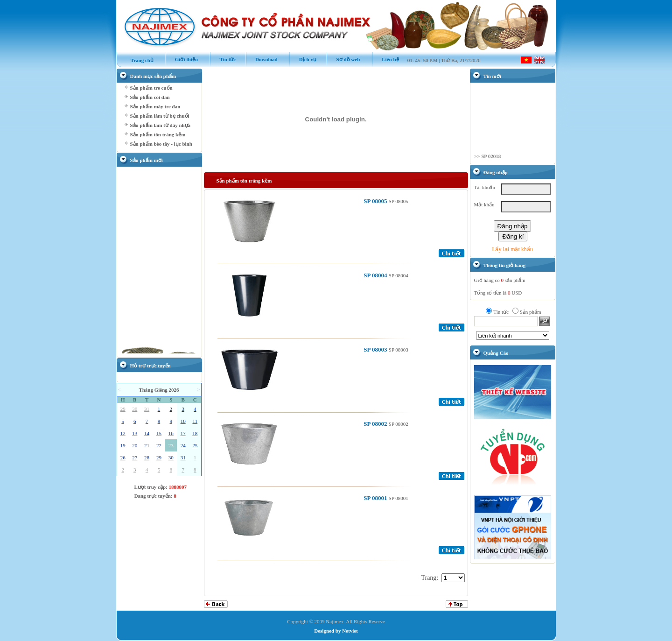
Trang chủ (138, 60)
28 (147, 458)
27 (135, 458)
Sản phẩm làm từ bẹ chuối (160, 116)
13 (135, 433)
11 (195, 421)
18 (195, 433)
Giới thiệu (182, 59)
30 (135, 409)
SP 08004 (376, 275)
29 (123, 409)
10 (183, 421)
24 (183, 445)
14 (147, 433)
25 (195, 445)
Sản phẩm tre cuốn (151, 88)
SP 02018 (491, 158)
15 (159, 433)
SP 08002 (376, 424)
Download (262, 59)
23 (171, 445)
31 (147, 409)
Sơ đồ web (343, 59)
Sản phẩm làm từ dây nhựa (161, 125)
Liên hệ (385, 59)
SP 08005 (376, 201)
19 (123, 445)
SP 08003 (376, 349)
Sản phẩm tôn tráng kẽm (158, 134)
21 (147, 445)
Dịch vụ (302, 59)
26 (123, 458)
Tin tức (223, 59)
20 (135, 445)
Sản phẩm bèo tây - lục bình (161, 144)
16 (171, 433)
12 (123, 433)
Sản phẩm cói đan (150, 97)
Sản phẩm (531, 312)
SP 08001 (376, 498)
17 (183, 433)
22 (159, 445)
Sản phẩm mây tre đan (155, 106)
